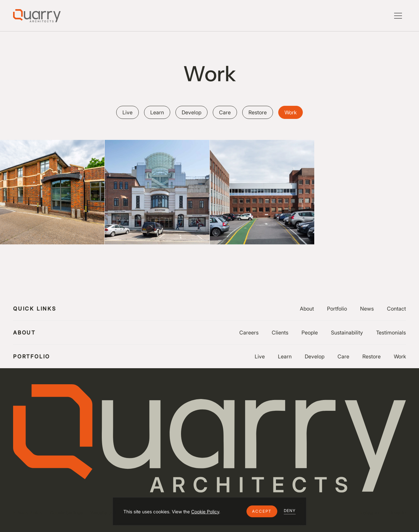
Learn (285, 356)
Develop (315, 356)
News (367, 309)
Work (400, 356)
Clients (280, 332)
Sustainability (347, 332)
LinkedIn (397, 513)
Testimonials (391, 332)
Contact (396, 309)
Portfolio (337, 309)
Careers (249, 332)
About (307, 309)
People (310, 332)
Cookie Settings (66, 513)
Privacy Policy (28, 513)
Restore (372, 356)
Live (260, 356)
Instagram (370, 513)
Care (343, 356)
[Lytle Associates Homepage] (37, 16)
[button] (262, 511)
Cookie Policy (205, 512)
